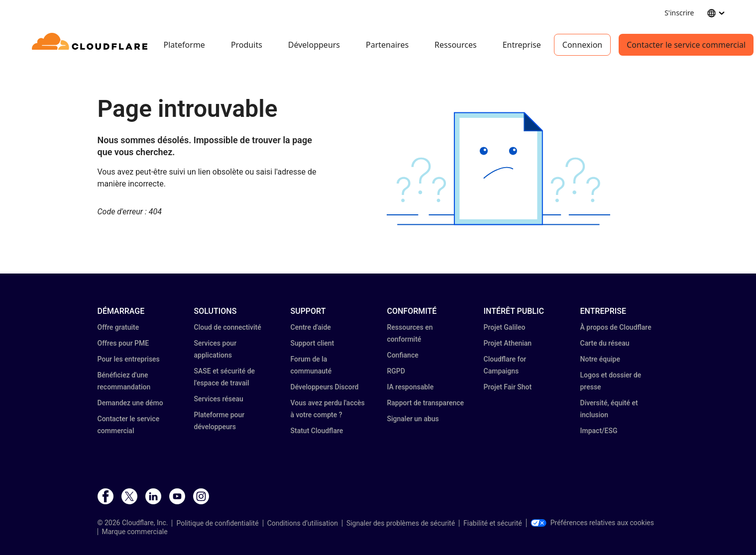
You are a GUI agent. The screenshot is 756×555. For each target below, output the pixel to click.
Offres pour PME (123, 343)
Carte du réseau (605, 343)
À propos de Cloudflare (616, 327)
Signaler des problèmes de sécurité (401, 523)
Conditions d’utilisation (303, 523)
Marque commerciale (135, 532)
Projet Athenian (508, 343)
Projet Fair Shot (508, 387)
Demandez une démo (130, 403)
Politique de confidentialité (217, 523)
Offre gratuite (118, 327)
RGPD (396, 371)
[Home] (91, 45)
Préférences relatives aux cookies (592, 523)
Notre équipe (600, 359)
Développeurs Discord (325, 387)
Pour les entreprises (129, 359)
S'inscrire (679, 13)
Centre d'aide (311, 327)
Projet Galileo (505, 327)
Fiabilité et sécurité (493, 523)
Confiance (403, 355)
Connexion (582, 45)
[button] (498, 169)
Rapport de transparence (426, 403)
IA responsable (411, 387)
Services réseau (219, 399)
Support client (313, 343)
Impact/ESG (599, 431)
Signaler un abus (413, 419)
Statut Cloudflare (317, 431)
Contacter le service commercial (686, 45)
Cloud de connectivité (228, 327)
